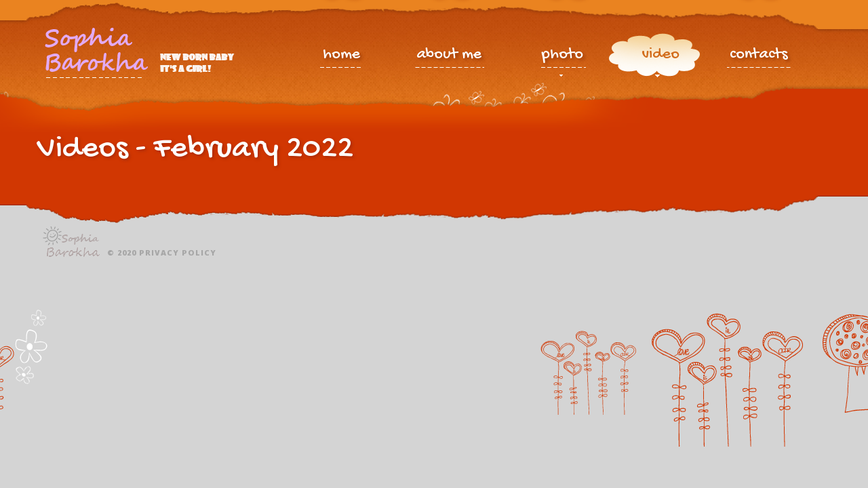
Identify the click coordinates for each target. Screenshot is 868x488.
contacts (759, 56)
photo (563, 58)
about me (449, 56)
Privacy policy (178, 252)
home (341, 56)
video (660, 58)
